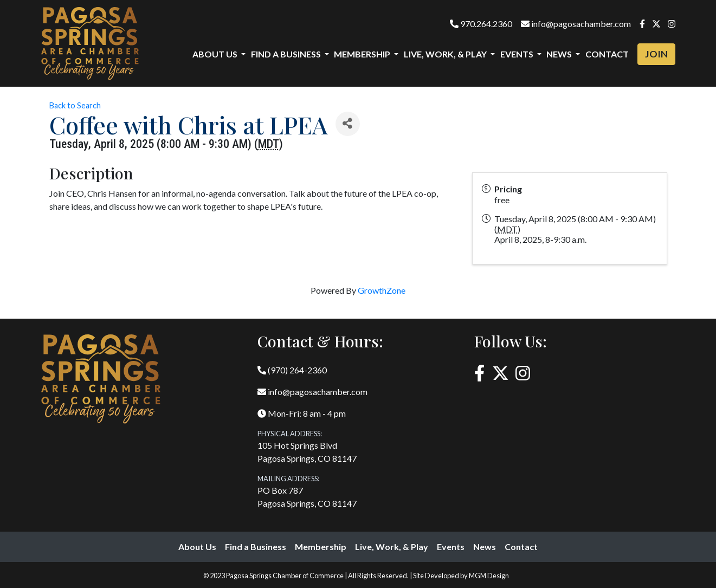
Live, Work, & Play (392, 547)
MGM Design (489, 576)
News (485, 547)
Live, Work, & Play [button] (446, 54)
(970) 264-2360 (292, 370)
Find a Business (256, 547)
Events (451, 547)
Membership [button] (363, 54)
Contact (607, 54)
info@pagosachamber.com (576, 24)
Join (656, 54)
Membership (321, 547)
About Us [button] (216, 54)
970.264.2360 (481, 24)
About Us (197, 547)
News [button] (560, 54)
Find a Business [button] (287, 54)
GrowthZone (382, 290)
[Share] (348, 124)
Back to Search (75, 105)
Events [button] (518, 54)
